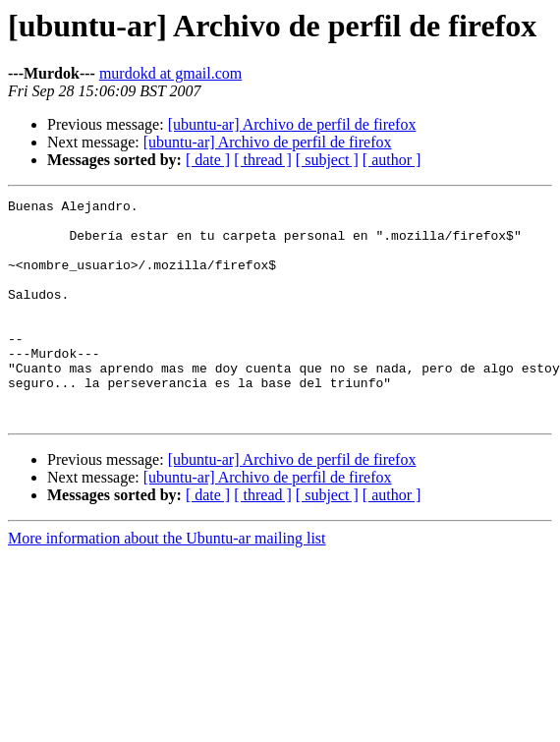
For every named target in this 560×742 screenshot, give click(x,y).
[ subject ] (327, 160)
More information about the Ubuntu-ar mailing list (167, 582)
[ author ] (392, 160)
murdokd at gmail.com (170, 73)
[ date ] (208, 160)
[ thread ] (263, 160)
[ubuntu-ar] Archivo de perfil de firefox (292, 124)
